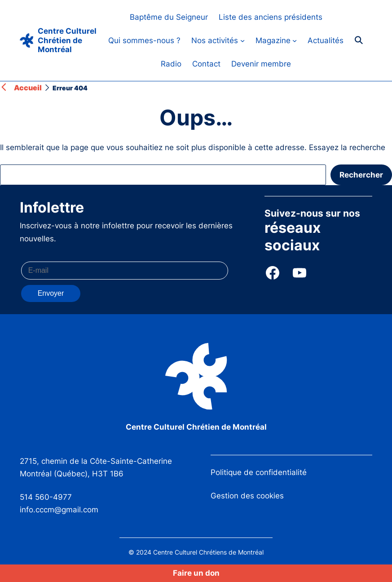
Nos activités (215, 40)
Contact (206, 64)
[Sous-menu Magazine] (295, 40)
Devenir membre (261, 64)
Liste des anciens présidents (271, 17)
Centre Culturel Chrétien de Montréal (67, 40)
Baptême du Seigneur (169, 17)
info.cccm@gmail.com (59, 510)
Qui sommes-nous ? (144, 40)
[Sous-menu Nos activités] (242, 40)
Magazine (273, 40)
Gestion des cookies (247, 496)
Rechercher (361, 175)
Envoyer (51, 293)
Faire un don (196, 573)
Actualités (326, 40)
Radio (171, 64)
